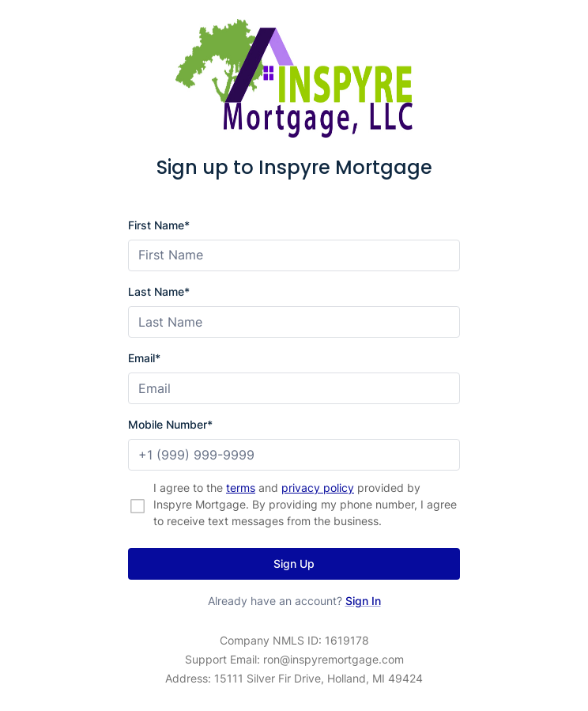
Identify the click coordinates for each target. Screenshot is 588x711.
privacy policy (318, 488)
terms (241, 488)
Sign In (363, 601)
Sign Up (294, 564)
